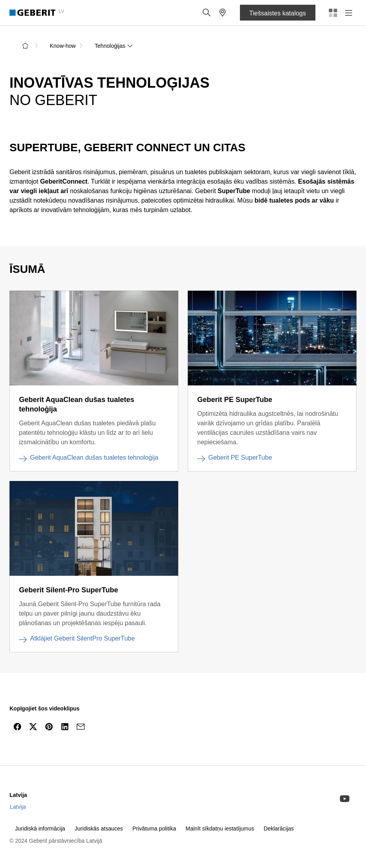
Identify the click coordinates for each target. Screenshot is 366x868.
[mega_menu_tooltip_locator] (223, 13)
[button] (207, 13)
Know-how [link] (63, 46)
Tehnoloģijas (114, 46)
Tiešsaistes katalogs (278, 13)
